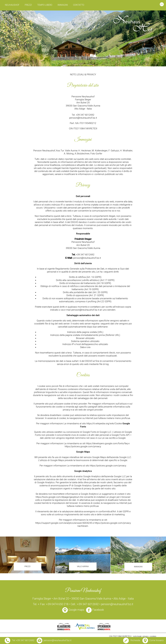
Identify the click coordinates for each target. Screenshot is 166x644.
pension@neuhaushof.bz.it (83, 118)
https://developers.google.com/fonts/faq (107, 443)
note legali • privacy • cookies (145, 636)
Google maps (73, 610)
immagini (63, 5)
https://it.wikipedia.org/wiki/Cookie (104, 424)
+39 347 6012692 (85, 255)
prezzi (28, 5)
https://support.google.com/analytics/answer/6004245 (64, 523)
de (162, 4)
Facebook (95, 610)
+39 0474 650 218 (58, 604)
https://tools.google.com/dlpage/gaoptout (57, 497)
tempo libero (45, 5)
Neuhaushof (12, 5)
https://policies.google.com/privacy (83, 446)
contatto (79, 5)
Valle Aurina (83, 566)
